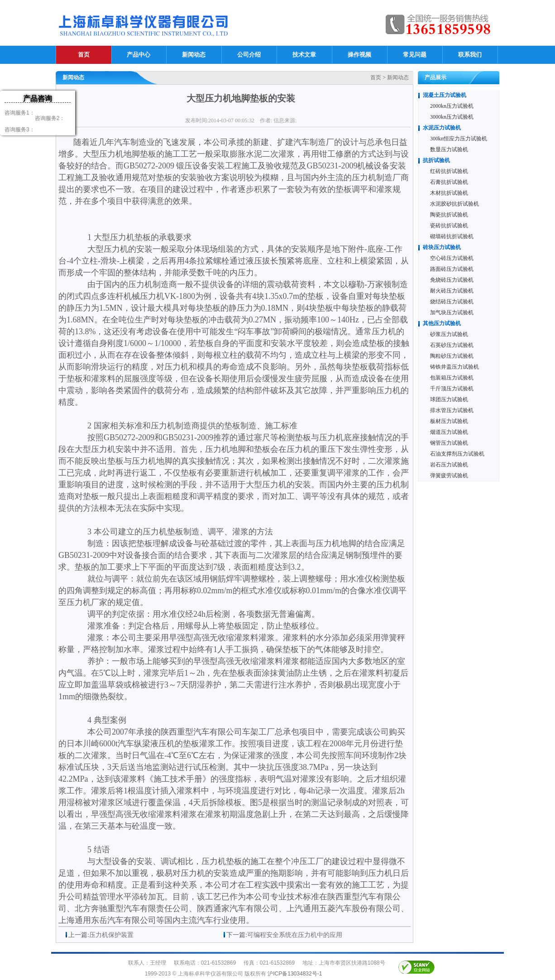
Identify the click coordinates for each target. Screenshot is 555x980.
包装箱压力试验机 (452, 378)
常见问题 (415, 55)
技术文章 (304, 55)
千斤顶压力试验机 (452, 389)
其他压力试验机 (442, 323)
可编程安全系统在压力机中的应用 (295, 935)
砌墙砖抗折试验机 (452, 236)
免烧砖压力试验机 (452, 280)
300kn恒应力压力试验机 (459, 139)
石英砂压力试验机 (452, 345)
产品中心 (139, 55)
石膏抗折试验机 (449, 182)
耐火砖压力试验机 (452, 291)
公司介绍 (249, 55)
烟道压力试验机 (449, 432)
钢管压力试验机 (449, 443)
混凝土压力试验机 (445, 95)
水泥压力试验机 (442, 128)
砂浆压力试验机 (449, 334)
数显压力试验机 (449, 149)
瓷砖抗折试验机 (449, 226)
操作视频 (359, 55)
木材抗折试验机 (449, 193)
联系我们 (470, 55)
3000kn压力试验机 (452, 117)
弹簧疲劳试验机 (449, 476)
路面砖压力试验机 (452, 269)
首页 (84, 55)
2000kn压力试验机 (452, 106)
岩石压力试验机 (449, 465)
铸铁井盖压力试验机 (455, 367)
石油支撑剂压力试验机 (457, 454)
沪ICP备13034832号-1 (295, 974)
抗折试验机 (436, 160)
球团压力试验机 (449, 399)
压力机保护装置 (111, 935)
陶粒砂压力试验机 (452, 356)
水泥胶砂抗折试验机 (455, 204)
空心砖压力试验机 (452, 258)
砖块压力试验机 (442, 247)
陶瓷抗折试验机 (449, 215)
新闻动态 (194, 55)
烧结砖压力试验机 (452, 302)
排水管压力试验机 (452, 410)
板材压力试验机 (449, 421)
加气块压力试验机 (452, 312)
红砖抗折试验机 (449, 171)
